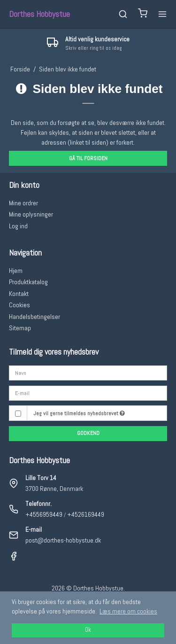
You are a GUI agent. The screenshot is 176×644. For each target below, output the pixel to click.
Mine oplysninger (31, 214)
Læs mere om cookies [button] (128, 611)
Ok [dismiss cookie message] (88, 630)
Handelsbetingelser (34, 317)
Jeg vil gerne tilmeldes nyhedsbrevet (79, 413)
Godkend (88, 433)
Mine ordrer (23, 203)
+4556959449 (44, 514)
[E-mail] (88, 393)
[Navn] (88, 372)
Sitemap (20, 328)
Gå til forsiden (88, 158)
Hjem (16, 271)
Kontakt (19, 294)
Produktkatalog (28, 282)
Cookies (19, 305)
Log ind (18, 226)
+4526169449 (86, 514)
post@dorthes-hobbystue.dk (63, 540)
